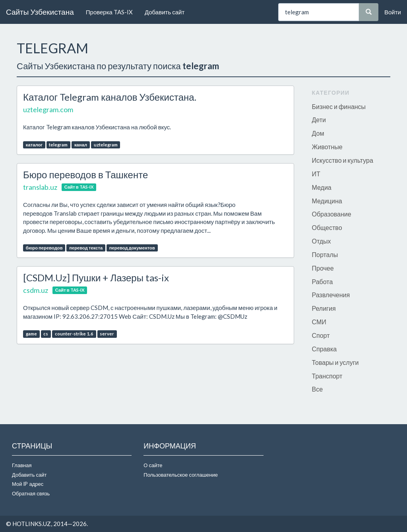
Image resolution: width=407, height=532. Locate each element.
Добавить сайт (165, 12)
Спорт (321, 335)
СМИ (319, 322)
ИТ (316, 174)
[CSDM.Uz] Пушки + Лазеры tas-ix (96, 278)
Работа (323, 282)
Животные (327, 147)
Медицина (327, 201)
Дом (318, 133)
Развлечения (331, 295)
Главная (22, 465)
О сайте (153, 465)
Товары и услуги (335, 362)
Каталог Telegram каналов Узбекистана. (110, 97)
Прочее (323, 268)
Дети (319, 120)
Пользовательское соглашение (181, 475)
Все (318, 389)
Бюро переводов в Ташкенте (85, 174)
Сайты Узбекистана (40, 12)
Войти (393, 12)
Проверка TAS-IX (109, 12)
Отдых (322, 241)
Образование (332, 214)
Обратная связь (31, 493)
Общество (327, 227)
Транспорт (327, 376)
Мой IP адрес (28, 484)
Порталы (325, 254)
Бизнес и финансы (339, 106)
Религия (324, 308)
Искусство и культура (343, 160)
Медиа (322, 187)
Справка (325, 349)
